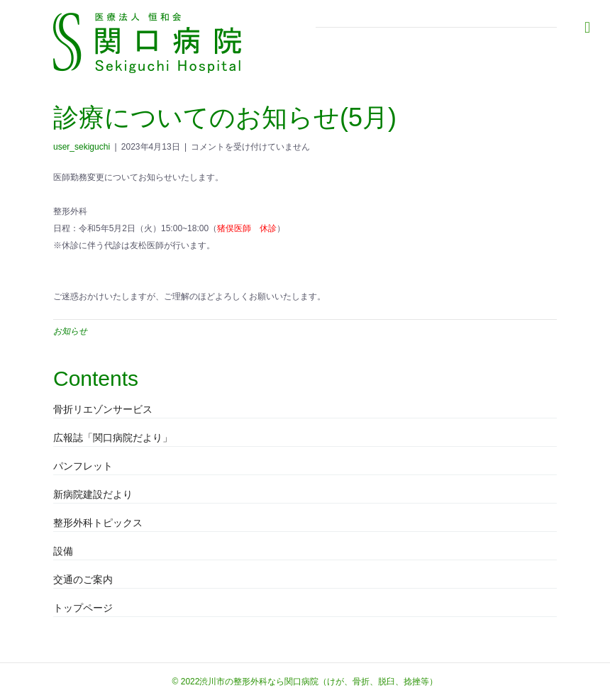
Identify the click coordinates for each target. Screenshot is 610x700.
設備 (63, 551)
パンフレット (83, 466)
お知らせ (70, 331)
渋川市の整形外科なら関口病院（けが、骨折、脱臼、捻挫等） (318, 682)
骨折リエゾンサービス (103, 409)
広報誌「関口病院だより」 (113, 438)
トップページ (83, 608)
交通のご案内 (83, 579)
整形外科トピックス (98, 523)
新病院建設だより (93, 494)
